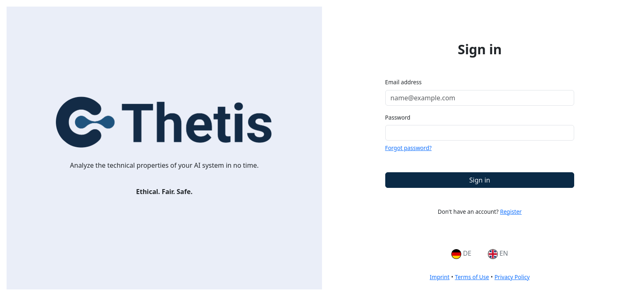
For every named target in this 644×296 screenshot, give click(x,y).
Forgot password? (408, 148)
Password (398, 117)
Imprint (439, 277)
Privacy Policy (512, 277)
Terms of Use (472, 277)
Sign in (480, 180)
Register (511, 212)
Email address (404, 82)
